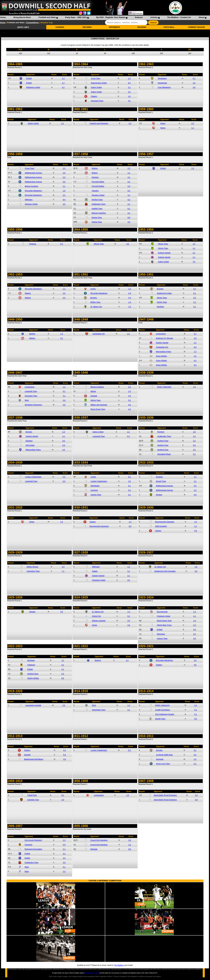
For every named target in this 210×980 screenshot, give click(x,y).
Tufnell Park (32, 795)
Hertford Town (97, 200)
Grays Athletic (161, 356)
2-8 (130, 840)
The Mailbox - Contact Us (179, 17)
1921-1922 (80, 646)
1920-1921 (146, 646)
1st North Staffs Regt (164, 755)
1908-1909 (80, 781)
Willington (29, 200)
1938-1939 (146, 373)
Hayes (163, 123)
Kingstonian (162, 83)
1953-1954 (146, 230)
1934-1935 (15, 463)
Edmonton (161, 634)
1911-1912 (80, 736)
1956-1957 (146, 154)
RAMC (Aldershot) (162, 705)
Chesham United (99, 580)
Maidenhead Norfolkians (34, 759)
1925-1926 (15, 597)
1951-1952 (80, 275)
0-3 (64, 750)
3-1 (129, 195)
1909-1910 (15, 781)
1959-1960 (146, 109)
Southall (94, 396)
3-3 (129, 186)
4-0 (64, 204)
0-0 (64, 182)
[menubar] (103, 18)
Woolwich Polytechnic (33, 405)
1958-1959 (15, 154)
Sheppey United (31, 204)
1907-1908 (146, 781)
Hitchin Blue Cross (164, 625)
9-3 (130, 526)
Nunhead (31, 660)
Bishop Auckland (31, 186)
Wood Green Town (98, 409)
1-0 (129, 96)
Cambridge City (99, 334)
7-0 (194, 262)
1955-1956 (15, 230)
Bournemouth (162, 612)
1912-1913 (15, 736)
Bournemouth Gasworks (99, 526)
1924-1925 (80, 597)
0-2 (62, 244)
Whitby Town (95, 302)
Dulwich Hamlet (164, 253)
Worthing (160, 307)
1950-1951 (146, 275)
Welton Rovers (32, 567)
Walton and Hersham (99, 405)
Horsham (94, 490)
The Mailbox (119, 965)
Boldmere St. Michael (164, 338)
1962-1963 (146, 64)
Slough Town (161, 481)
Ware (27, 867)
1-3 (193, 168)
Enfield (29, 78)
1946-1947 (15, 373)
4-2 (129, 182)
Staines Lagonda (99, 621)
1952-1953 (15, 275)
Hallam (95, 571)
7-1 (63, 571)
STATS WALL (169, 27)
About (201, 17)
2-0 (194, 83)
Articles (154, 17)
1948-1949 (80, 319)
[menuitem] (3, 18)
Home (3, 17)
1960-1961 (80, 109)
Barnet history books (92, 973)
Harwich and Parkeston (99, 123)
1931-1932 (15, 507)
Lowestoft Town (31, 391)
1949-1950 (15, 319)
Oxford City (96, 616)
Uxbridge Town (33, 800)
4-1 (63, 87)
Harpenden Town (99, 710)
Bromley (94, 298)
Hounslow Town (97, 101)
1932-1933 (146, 463)
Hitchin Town (99, 244)
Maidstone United (33, 87)
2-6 (194, 432)
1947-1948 (146, 319)
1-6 (196, 567)
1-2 (129, 78)
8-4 (64, 200)
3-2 (129, 387)
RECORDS (87, 27)
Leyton (93, 289)
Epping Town (97, 217)
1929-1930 (146, 507)
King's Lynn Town (163, 764)
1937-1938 (15, 418)
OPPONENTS (114, 27)
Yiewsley (95, 191)
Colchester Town (33, 571)
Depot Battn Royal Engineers (165, 795)
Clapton (94, 96)
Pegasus (33, 244)
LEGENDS (60, 27)
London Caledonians (33, 477)
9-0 (129, 217)
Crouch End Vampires (99, 840)
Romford (161, 432)
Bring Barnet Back (22, 17)
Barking (32, 334)
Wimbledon (162, 78)
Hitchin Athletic (33, 678)
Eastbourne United (164, 293)
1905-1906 (80, 826)
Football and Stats (47, 17)
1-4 (62, 522)
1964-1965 (15, 64)
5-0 (195, 719)
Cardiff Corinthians (162, 710)
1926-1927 (146, 552)
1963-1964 (80, 64)
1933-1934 (80, 463)
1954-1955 (80, 230)
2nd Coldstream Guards (165, 714)
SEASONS (142, 27)
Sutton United (96, 87)
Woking (95, 168)
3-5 (62, 612)
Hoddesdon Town (99, 204)
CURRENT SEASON (196, 27)
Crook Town (96, 78)
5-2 (129, 83)
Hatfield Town (97, 209)
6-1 (129, 209)
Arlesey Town (162, 638)
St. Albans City (96, 307)
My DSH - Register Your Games (111, 17)
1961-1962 (15, 109)
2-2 (129, 92)
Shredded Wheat (164, 454)
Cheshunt (31, 665)
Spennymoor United (99, 83)
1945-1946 (80, 373)
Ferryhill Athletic (98, 182)
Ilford (27, 400)
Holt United (30, 445)
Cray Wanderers (164, 87)
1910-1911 (146, 736)
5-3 (64, 755)
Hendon (159, 495)
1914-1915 (80, 691)
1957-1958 (80, 154)
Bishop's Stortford (99, 213)
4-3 (129, 396)
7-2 (195, 352)
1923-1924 (146, 597)
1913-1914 (146, 691)
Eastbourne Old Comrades (165, 571)
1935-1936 (146, 418)
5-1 (64, 391)
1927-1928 (80, 552)
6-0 (129, 191)
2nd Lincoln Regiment (33, 840)
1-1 (63, 83)
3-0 (194, 87)
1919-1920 (15, 691)
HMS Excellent (161, 526)
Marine (93, 391)
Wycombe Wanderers (33, 191)
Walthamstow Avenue (33, 173)
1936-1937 (80, 418)
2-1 (129, 87)
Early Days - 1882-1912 (76, 17)
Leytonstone (161, 334)
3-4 (195, 660)
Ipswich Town (96, 495)
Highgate (94, 849)
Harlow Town (97, 222)
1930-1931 (80, 507)
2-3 (63, 78)
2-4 (196, 795)
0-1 (194, 78)
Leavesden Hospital (33, 705)
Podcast (139, 17)
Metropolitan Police (163, 352)
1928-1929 (15, 552)
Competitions (32, 23)
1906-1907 (15, 826)
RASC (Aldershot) (164, 387)
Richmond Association (33, 849)
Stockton (95, 177)
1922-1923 (15, 646)
